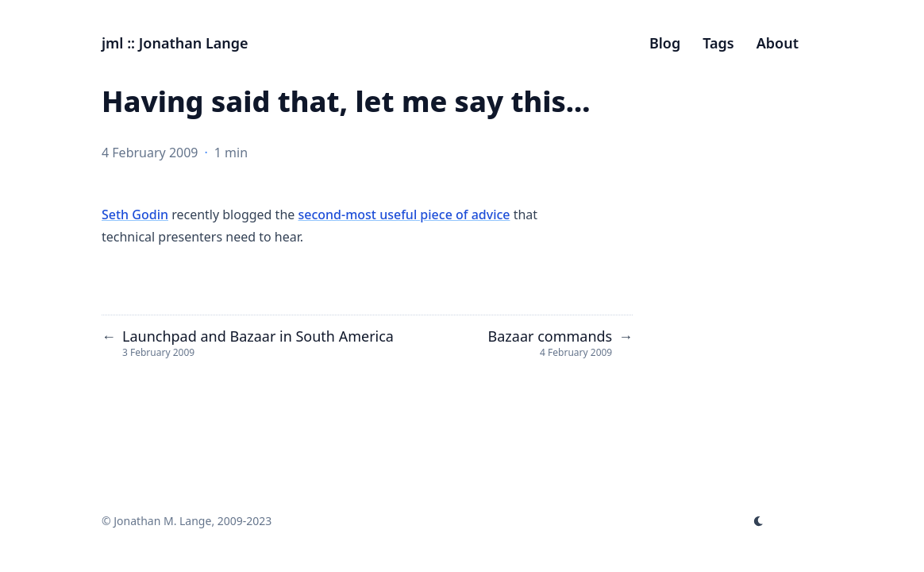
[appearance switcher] (759, 521)
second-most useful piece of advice (404, 214)
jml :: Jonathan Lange (175, 43)
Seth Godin (135, 214)
